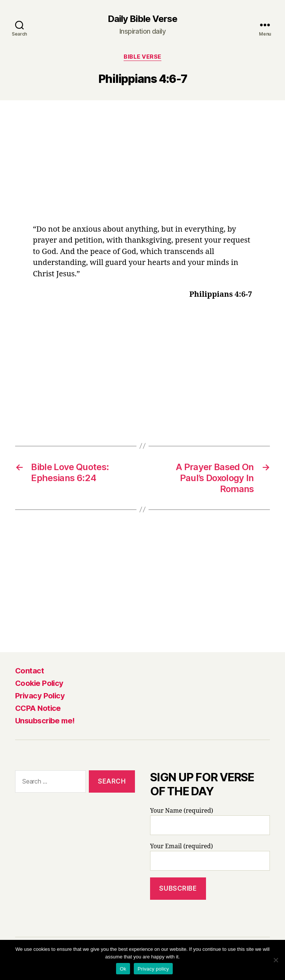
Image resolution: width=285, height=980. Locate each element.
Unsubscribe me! (45, 721)
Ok (123, 969)
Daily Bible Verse (142, 19)
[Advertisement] (142, 168)
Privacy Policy (40, 696)
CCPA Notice (38, 708)
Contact (29, 671)
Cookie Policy (39, 683)
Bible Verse (142, 57)
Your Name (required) (210, 821)
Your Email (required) (210, 857)
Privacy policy (153, 969)
